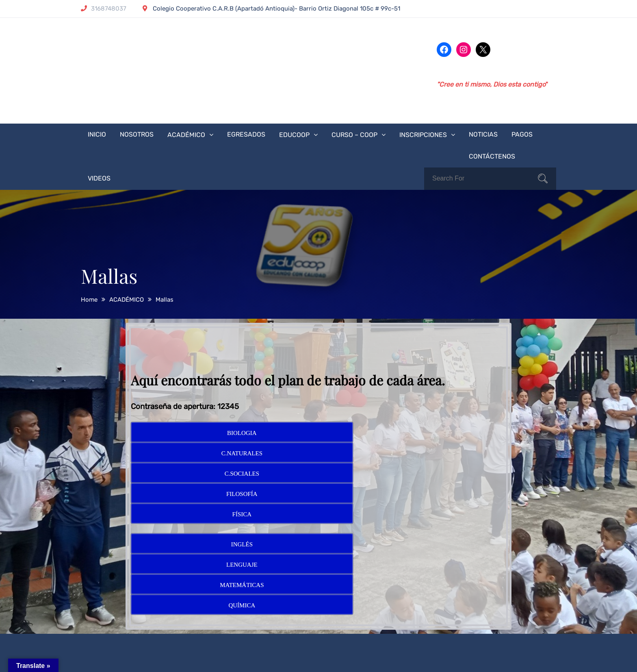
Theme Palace (350, 659)
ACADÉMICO (186, 135)
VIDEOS (99, 178)
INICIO (97, 134)
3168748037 (104, 9)
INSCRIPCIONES (423, 135)
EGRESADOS (246, 134)
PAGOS (522, 134)
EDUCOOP (294, 135)
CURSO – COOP (354, 135)
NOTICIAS (483, 134)
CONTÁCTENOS (492, 156)
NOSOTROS (137, 134)
